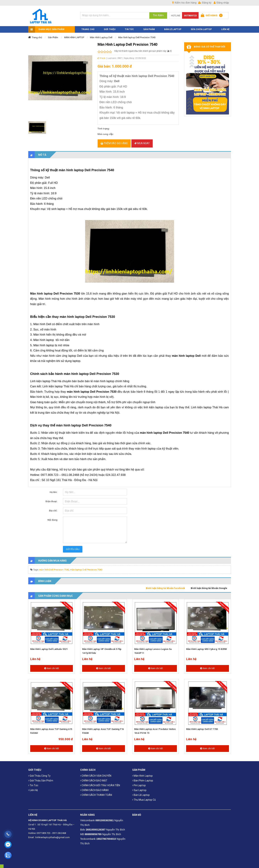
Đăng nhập (221, 3)
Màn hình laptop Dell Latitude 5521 (49, 647)
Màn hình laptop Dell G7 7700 (202, 727)
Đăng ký (205, 3)
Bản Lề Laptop (173, 27)
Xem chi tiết (52, 666)
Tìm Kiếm (158, 15)
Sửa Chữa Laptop (201, 27)
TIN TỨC (129, 27)
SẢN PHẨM (149, 27)
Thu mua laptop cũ (144, 798)
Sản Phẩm (53, 35)
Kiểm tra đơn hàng (184, 3)
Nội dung (53, 518)
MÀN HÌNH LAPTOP (74, 35)
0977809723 (190, 16)
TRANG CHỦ (88, 27)
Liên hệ (33, 788)
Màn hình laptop (143, 774)
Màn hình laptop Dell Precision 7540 (137, 35)
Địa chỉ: (53, 509)
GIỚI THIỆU (110, 27)
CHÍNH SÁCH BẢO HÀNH (94, 788)
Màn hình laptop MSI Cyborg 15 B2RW (206, 647)
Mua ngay (142, 141)
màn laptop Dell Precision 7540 (86, 568)
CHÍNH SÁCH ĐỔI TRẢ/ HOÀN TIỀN (100, 783)
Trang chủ (37, 35)
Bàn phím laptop (143, 778)
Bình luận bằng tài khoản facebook (165, 586)
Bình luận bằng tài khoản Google (209, 586)
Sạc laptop (139, 788)
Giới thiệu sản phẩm (41, 778)
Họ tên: (54, 490)
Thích (102, 56)
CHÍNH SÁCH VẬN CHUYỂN (96, 774)
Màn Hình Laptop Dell (101, 35)
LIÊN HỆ (225, 27)
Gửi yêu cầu (73, 547)
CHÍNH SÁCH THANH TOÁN (96, 793)
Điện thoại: (51, 499)
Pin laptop (139, 783)
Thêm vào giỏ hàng (114, 141)
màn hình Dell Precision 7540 (54, 568)
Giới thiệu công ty (39, 774)
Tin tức (33, 783)
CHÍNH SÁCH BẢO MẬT (94, 778)
